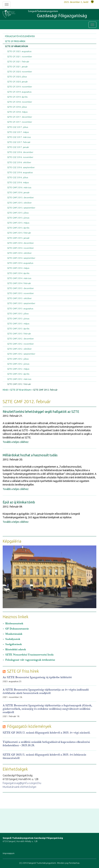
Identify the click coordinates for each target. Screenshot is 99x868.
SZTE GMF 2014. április (18, 273)
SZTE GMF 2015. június (18, 218)
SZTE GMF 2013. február (19, 334)
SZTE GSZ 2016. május (18, 182)
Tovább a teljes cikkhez (16, 442)
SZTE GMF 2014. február (19, 283)
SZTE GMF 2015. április (18, 228)
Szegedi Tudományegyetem (58, 14)
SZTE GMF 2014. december (21, 243)
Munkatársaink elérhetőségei (19, 787)
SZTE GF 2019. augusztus (19, 92)
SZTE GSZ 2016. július (18, 177)
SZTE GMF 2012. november (21, 344)
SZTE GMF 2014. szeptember (21, 258)
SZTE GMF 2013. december (21, 288)
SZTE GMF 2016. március (19, 187)
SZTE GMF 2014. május (18, 268)
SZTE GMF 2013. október (19, 298)
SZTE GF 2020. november (20, 72)
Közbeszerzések (14, 623)
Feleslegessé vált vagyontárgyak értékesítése (30, 660)
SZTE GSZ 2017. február (19, 142)
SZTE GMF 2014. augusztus (20, 263)
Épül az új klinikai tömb (19, 502)
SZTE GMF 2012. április (18, 374)
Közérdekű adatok (16, 649)
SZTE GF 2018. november (20, 102)
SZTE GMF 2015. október (19, 203)
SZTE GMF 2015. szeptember (21, 208)
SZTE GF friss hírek (15, 41)
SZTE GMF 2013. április (18, 329)
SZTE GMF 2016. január (18, 192)
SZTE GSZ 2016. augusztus (20, 172)
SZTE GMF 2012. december (21, 339)
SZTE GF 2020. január (17, 82)
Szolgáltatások (14, 644)
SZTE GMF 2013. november (21, 293)
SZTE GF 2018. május (17, 112)
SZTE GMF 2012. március (19, 379)
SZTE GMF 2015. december (21, 197)
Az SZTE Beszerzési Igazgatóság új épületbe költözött (37, 677)
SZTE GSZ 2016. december (20, 152)
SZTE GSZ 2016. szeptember (21, 167)
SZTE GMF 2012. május (18, 369)
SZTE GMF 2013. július (18, 313)
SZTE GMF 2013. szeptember (21, 303)
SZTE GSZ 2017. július (18, 127)
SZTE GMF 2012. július (18, 359)
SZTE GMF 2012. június (18, 364)
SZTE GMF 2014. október (19, 253)
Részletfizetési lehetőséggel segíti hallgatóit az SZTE (41, 412)
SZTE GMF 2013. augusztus (20, 308)
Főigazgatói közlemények (20, 36)
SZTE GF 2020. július (17, 77)
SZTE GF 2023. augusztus (19, 51)
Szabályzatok (13, 639)
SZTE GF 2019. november (20, 87)
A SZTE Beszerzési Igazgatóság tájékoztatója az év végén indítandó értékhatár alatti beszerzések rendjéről (46, 691)
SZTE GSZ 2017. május (18, 132)
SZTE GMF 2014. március (19, 278)
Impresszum (9, 853)
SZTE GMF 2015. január (18, 238)
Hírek (5, 390)
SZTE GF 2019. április (17, 97)
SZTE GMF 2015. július (18, 213)
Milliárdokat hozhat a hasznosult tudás (30, 455)
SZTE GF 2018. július (17, 107)
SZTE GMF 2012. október (19, 349)
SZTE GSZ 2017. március (19, 137)
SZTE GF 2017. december (20, 117)
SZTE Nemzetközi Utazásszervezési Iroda (29, 655)
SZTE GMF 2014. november (21, 248)
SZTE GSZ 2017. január (18, 147)
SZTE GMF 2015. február (19, 233)
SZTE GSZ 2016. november (20, 157)
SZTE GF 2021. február (18, 62)
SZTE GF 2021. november (20, 56)
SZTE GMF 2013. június (18, 318)
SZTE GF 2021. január (17, 67)
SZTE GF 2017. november (20, 122)
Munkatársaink (14, 634)
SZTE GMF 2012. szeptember (21, 354)
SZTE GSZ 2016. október (19, 162)
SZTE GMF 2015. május (18, 223)
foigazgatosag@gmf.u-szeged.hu (22, 783)
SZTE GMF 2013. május (18, 324)
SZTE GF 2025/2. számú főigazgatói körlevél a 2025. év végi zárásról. (46, 733)
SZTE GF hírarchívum (16, 46)
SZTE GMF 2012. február (19, 384)
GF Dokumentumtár (17, 629)
